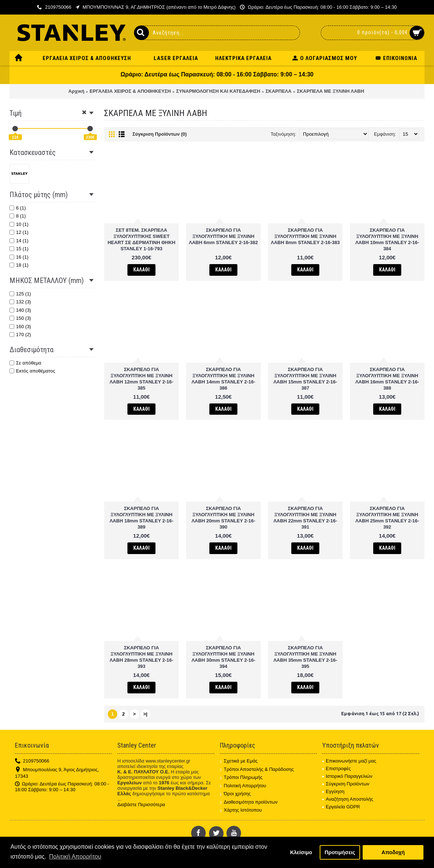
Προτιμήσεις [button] (340, 852)
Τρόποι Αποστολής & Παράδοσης (257, 770)
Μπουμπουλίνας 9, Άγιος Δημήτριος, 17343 (57, 773)
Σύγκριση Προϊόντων (346, 784)
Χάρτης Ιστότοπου (241, 810)
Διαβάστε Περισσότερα (141, 805)
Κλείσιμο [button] (301, 852)
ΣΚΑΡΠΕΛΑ (278, 91)
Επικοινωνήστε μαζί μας (349, 761)
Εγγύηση (333, 791)
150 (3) (20, 318)
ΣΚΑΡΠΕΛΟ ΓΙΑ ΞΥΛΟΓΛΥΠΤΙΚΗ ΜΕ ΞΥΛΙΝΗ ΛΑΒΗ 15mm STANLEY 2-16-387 (305, 379)
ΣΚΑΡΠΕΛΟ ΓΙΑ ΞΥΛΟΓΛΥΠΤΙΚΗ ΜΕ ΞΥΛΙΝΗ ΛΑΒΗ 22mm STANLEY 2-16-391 (305, 518)
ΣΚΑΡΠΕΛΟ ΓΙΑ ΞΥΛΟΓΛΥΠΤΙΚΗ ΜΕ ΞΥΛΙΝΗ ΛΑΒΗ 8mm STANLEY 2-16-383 (305, 236)
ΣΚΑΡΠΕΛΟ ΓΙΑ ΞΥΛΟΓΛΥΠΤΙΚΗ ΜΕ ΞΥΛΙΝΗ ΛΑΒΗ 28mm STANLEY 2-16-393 (141, 657)
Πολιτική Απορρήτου (243, 786)
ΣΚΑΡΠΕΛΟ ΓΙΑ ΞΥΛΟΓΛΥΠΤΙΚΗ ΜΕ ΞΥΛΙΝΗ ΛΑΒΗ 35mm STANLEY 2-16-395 (305, 657)
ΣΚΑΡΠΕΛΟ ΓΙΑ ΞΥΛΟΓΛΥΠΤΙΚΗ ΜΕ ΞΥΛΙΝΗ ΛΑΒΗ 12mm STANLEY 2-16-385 (141, 379)
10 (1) (19, 224)
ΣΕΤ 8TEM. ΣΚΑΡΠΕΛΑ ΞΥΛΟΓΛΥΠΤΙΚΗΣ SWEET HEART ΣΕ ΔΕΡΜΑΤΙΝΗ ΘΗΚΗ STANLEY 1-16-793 (141, 239)
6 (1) (18, 208)
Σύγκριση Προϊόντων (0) (160, 134)
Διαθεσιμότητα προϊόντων (249, 802)
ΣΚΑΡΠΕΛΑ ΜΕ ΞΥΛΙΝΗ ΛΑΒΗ (330, 91)
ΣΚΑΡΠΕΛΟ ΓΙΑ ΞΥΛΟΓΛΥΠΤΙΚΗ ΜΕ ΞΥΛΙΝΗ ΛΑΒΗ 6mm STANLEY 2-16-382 (224, 236)
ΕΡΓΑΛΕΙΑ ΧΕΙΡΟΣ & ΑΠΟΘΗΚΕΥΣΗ (130, 91)
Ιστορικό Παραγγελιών (347, 776)
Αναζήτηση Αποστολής (348, 799)
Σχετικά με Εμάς (239, 761)
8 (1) (18, 216)
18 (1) (19, 265)
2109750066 (32, 761)
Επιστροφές (337, 769)
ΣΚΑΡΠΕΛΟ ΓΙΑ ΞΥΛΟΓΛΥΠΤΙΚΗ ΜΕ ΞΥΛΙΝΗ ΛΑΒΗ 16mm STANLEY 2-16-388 (387, 379)
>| (145, 714)
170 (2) (20, 335)
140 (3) (20, 310)
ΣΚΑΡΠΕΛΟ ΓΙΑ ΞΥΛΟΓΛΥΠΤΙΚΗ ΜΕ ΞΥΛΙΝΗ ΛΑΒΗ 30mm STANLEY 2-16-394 (223, 657)
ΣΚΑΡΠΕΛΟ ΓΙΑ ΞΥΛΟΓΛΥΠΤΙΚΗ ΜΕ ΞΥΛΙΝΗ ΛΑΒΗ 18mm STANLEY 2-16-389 (141, 518)
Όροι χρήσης (235, 794)
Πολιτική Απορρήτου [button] (75, 857)
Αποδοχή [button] (393, 852)
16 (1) (19, 257)
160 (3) (20, 327)
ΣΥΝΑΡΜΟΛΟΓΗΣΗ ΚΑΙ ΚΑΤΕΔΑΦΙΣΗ (218, 91)
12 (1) (19, 232)
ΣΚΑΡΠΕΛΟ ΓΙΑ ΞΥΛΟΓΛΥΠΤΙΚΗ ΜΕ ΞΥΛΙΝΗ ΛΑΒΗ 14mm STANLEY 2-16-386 (223, 379)
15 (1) (19, 249)
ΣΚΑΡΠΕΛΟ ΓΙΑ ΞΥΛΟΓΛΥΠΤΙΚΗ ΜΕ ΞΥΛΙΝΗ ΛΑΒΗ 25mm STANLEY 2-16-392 (387, 518)
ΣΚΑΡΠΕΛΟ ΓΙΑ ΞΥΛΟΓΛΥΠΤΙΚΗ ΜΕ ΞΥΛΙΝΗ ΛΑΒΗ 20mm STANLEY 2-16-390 (223, 518)
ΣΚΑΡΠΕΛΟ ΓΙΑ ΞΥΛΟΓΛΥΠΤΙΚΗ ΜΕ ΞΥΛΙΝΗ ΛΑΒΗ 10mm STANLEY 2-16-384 (387, 239)
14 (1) (19, 241)
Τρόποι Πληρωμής (241, 778)
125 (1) (20, 294)
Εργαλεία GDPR (341, 807)
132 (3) (20, 302)
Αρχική (76, 91)
